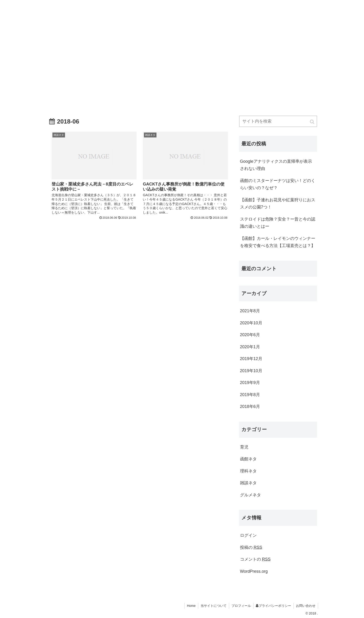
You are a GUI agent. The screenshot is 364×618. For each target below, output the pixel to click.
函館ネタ (248, 459)
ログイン (248, 535)
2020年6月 (250, 335)
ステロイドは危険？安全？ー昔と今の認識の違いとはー (278, 223)
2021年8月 (250, 311)
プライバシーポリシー (273, 606)
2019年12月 (251, 359)
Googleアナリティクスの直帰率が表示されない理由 (276, 165)
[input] (278, 121)
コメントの (255, 559)
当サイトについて (214, 606)
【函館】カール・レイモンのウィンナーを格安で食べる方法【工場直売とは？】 (278, 242)
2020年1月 (250, 347)
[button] (312, 122)
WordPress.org (254, 571)
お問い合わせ (306, 606)
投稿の (251, 547)
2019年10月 (251, 371)
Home (191, 606)
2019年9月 (250, 383)
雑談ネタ (248, 483)
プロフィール (241, 606)
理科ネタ (248, 471)
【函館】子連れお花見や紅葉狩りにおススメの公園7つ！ (278, 204)
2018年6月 (250, 407)
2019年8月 (250, 395)
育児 (244, 447)
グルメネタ (250, 495)
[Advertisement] (182, 55)
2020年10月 (251, 323)
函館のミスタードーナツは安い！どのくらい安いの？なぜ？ (278, 184)
